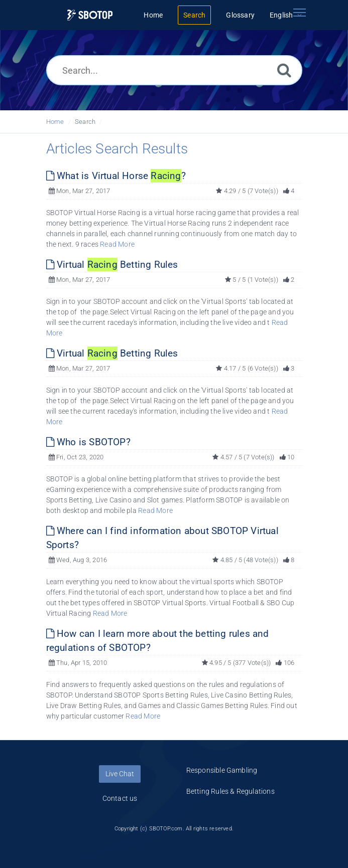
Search (85, 122)
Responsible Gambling (222, 770)
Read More (117, 244)
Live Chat (120, 774)
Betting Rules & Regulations (230, 791)
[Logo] (90, 15)
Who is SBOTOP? (88, 442)
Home (55, 122)
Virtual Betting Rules (112, 265)
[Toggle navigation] (300, 13)
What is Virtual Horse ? (116, 176)
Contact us (120, 798)
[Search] (284, 70)
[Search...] (174, 70)
